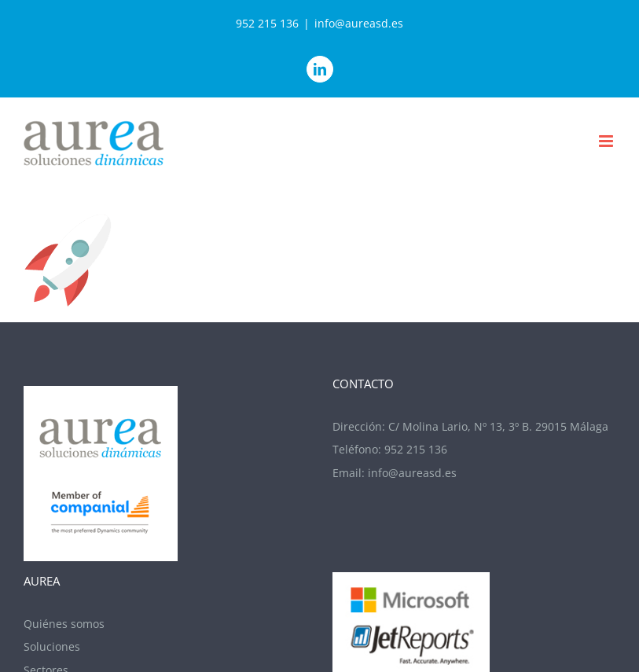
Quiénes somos (64, 624)
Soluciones (52, 646)
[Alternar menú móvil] (607, 141)
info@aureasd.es (359, 23)
